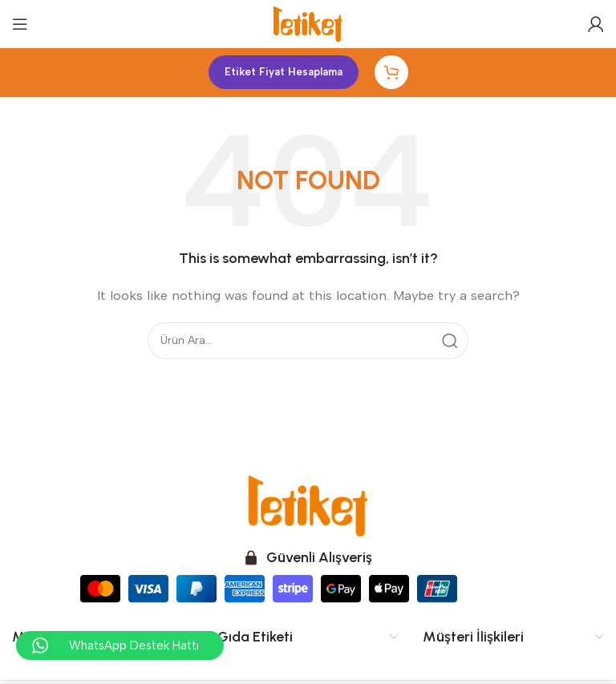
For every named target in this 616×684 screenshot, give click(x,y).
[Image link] (308, 504)
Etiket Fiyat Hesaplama (284, 72)
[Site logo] (308, 23)
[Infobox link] (308, 558)
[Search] (308, 341)
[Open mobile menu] (20, 24)
